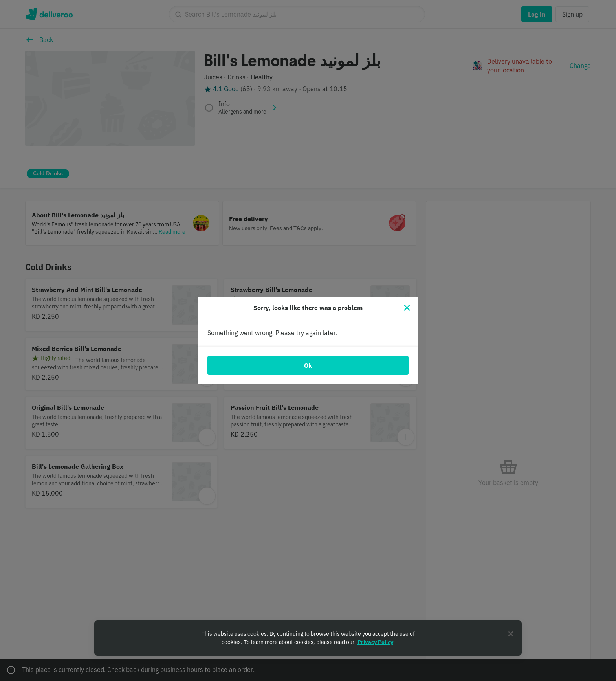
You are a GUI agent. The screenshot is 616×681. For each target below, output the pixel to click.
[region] (308, 638)
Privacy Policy (375, 642)
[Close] (407, 308)
